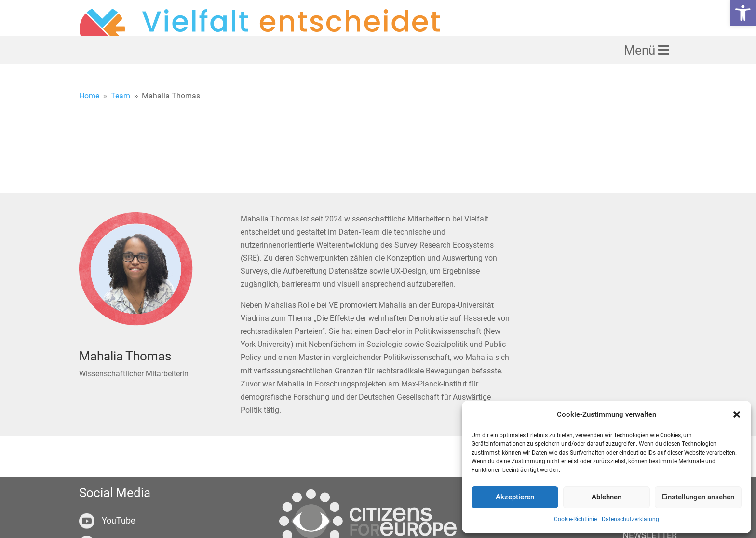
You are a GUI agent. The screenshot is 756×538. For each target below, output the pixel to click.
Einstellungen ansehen (698, 497)
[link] (743, 13)
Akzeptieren (515, 497)
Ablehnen (607, 497)
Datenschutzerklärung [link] (630, 519)
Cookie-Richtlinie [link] (575, 519)
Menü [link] (641, 76)
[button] (737, 414)
